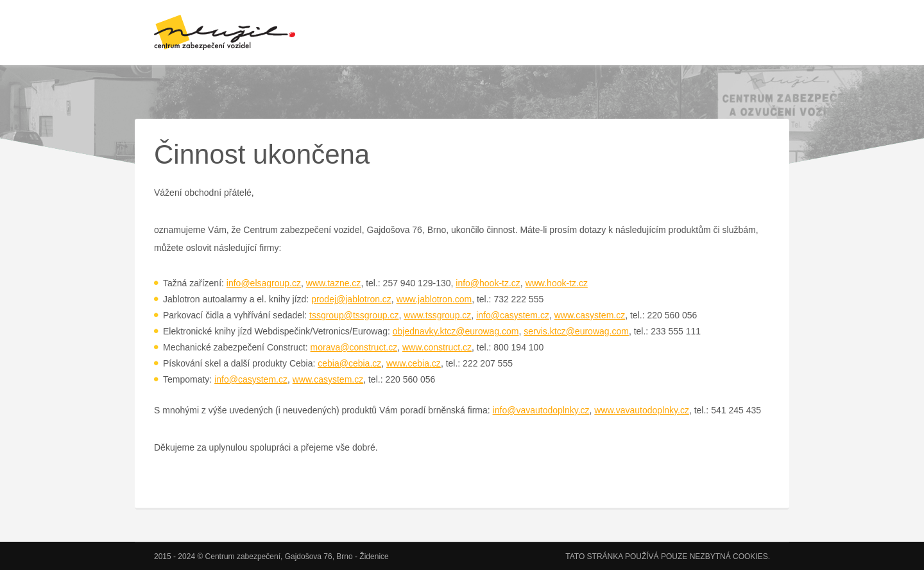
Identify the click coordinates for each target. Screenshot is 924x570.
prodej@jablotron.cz (351, 299)
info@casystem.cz (513, 315)
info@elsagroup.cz (264, 283)
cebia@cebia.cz (349, 363)
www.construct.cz (437, 347)
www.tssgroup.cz (437, 315)
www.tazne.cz (334, 283)
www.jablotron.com (434, 299)
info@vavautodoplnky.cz (541, 410)
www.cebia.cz (414, 363)
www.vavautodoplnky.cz (642, 410)
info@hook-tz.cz (488, 283)
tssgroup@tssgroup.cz (354, 315)
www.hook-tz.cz (557, 283)
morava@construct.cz (354, 347)
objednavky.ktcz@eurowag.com (456, 331)
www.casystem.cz (590, 315)
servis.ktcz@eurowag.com (576, 331)
